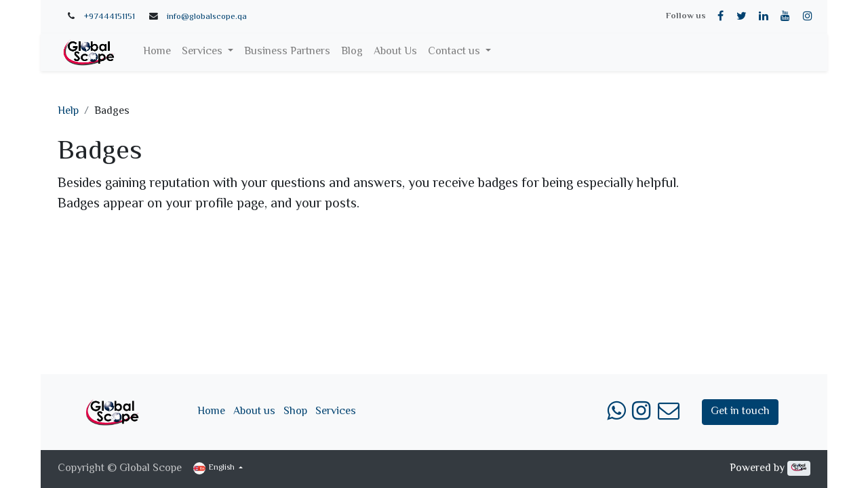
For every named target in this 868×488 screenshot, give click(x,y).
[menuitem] (157, 52)
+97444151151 (110, 17)
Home (211, 412)
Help (68, 111)
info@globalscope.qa (207, 17)
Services (336, 412)
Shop (295, 412)
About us (254, 412)
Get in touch (740, 412)
